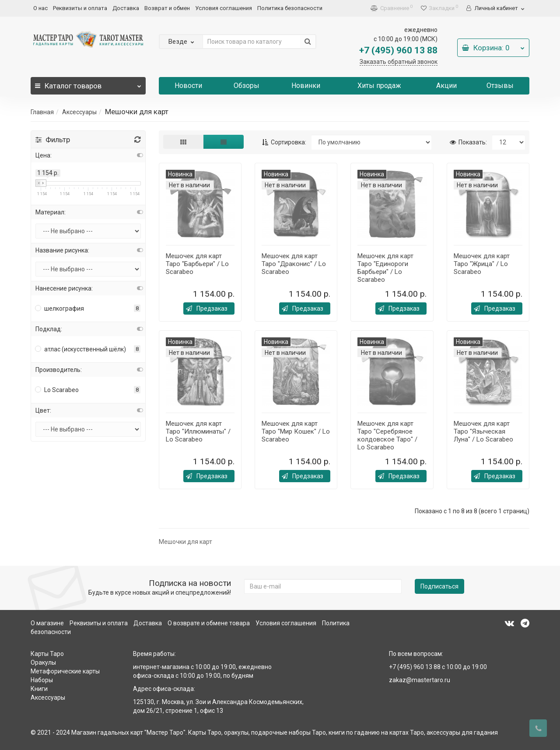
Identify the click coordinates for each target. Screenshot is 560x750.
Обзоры (247, 86)
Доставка (126, 8)
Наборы (42, 680)
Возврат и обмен (167, 8)
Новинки (306, 86)
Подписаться (439, 586)
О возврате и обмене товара (209, 623)
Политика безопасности (290, 8)
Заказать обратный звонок (399, 62)
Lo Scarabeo (57, 390)
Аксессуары (79, 112)
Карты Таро (47, 654)
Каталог (88, 84)
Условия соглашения (224, 8)
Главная (42, 112)
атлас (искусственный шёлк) (81, 349)
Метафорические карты (65, 671)
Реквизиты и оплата (80, 8)
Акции (446, 86)
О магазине (47, 623)
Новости (188, 86)
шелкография (60, 308)
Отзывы (500, 86)
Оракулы (43, 662)
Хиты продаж (379, 86)
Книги (39, 689)
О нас (40, 8)
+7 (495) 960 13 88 (398, 50)
